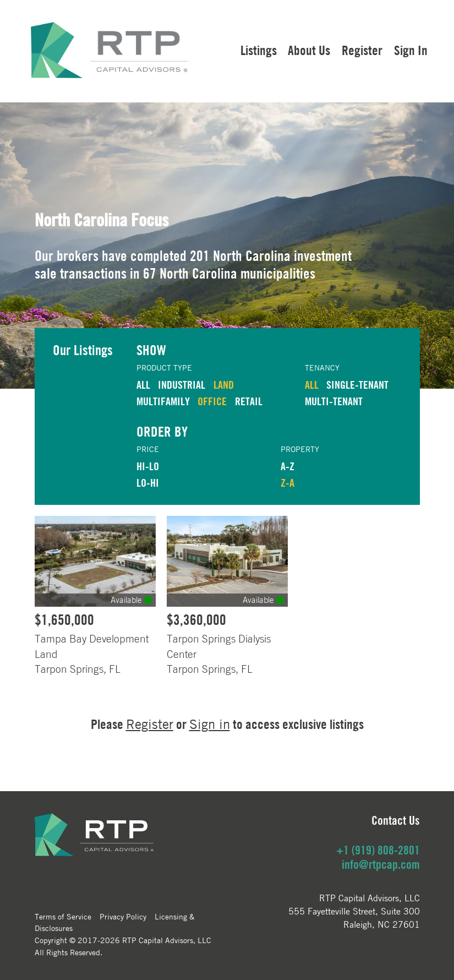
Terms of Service (63, 916)
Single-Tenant (357, 385)
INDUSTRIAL (182, 385)
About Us (309, 50)
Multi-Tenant (334, 401)
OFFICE (212, 401)
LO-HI (148, 483)
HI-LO (148, 466)
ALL (143, 385)
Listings (259, 50)
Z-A (288, 483)
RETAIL (249, 401)
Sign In (411, 50)
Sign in (210, 724)
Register (362, 50)
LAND (224, 385)
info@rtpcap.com (381, 864)
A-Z (288, 466)
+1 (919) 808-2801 (378, 850)
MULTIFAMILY (163, 401)
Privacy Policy (123, 916)
